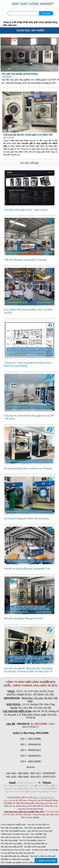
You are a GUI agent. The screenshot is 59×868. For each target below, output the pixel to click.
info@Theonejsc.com (27, 783)
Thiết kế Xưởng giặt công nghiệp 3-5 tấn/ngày (25, 260)
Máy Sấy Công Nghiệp (9, 840)
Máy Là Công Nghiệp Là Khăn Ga (32, 840)
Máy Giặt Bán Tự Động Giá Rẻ (34, 837)
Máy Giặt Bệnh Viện (39, 834)
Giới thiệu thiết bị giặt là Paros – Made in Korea (26, 210)
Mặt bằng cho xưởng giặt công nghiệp (15, 859)
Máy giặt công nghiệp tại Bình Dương (20, 74)
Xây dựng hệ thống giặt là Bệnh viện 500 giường (27, 519)
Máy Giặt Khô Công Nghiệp (11, 843)
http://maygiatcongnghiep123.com (19, 785)
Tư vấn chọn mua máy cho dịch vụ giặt (15, 850)
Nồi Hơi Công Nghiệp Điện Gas (36, 843)
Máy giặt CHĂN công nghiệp (35, 847)
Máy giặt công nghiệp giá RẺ (12, 847)
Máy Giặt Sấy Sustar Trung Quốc (40, 831)
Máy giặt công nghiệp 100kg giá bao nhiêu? (24, 618)
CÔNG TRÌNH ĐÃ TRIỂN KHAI (13, 825)
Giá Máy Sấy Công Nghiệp (39, 788)
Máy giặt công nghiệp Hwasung (42, 791)
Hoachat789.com (45, 785)
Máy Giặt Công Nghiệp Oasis (12, 828)
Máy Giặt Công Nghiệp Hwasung (13, 831)
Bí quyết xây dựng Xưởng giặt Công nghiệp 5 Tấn (27, 569)
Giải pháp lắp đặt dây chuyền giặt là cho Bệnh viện (28, 135)
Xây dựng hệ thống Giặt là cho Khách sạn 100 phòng (28, 469)
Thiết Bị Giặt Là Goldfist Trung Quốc (15, 834)
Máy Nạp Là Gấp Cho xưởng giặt (43, 856)
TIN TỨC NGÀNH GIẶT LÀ (38, 825)
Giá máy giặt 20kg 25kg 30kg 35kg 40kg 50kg (18, 853)
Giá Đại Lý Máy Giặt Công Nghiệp (45, 850)
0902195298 (46, 861)
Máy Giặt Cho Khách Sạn (11, 837)
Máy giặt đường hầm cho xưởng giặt (15, 856)
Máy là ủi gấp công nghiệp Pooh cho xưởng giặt (19, 862)
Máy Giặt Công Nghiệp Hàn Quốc (37, 828)
